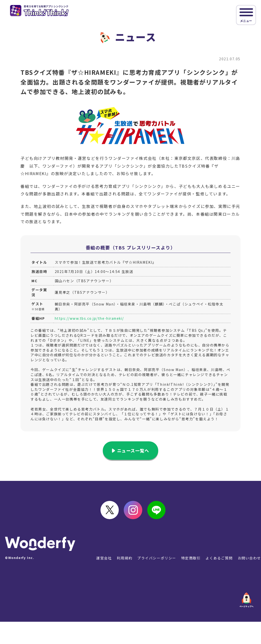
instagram (133, 511)
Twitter (108, 511)
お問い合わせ (249, 560)
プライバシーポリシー (156, 560)
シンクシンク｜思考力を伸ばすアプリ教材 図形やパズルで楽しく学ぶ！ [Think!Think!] (41, 11)
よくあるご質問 (219, 560)
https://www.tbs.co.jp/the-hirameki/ (92, 318)
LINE (158, 511)
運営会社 (103, 560)
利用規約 (124, 560)
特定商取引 (190, 560)
